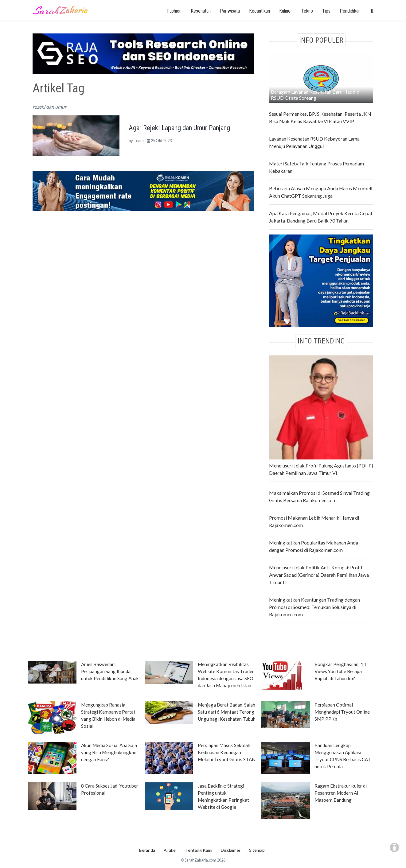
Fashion (174, 11)
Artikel (170, 850)
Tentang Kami (199, 850)
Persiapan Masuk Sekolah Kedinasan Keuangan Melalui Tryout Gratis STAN (227, 752)
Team (139, 141)
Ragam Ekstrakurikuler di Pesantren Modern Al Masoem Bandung (341, 793)
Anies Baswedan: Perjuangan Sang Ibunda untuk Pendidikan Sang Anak (110, 671)
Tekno (307, 11)
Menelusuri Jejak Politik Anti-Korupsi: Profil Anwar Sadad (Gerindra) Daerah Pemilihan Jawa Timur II (319, 575)
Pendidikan (350, 11)
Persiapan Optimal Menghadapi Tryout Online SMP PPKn (342, 712)
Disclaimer (231, 850)
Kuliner (286, 11)
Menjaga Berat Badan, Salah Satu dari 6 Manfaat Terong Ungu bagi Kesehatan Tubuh (227, 712)
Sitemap (257, 850)
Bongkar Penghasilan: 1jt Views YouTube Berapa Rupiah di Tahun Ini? (340, 671)
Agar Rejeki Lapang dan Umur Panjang (179, 128)
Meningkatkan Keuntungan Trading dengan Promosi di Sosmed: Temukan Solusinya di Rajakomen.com (314, 607)
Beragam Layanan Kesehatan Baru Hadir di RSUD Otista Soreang (316, 95)
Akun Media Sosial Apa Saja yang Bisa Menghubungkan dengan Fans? (109, 752)
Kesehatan (201, 11)
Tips (326, 11)
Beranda (147, 850)
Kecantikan (260, 11)
